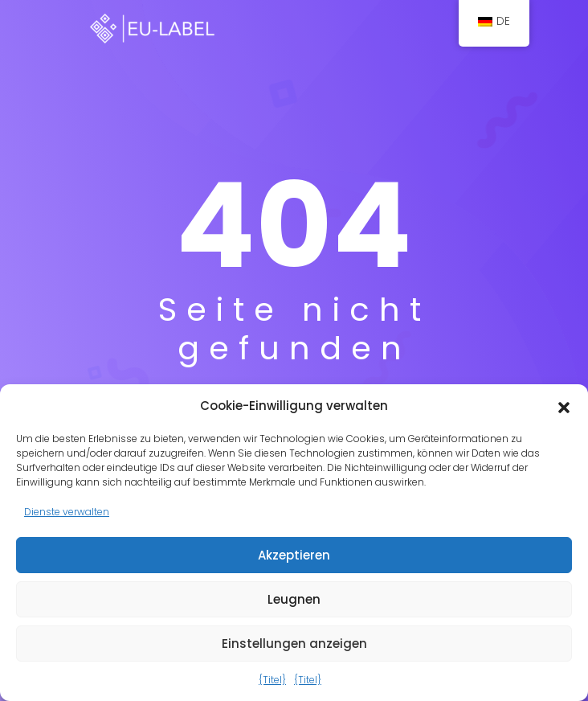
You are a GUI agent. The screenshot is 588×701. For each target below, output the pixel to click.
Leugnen (294, 599)
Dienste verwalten (67, 512)
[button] (564, 406)
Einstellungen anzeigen (294, 644)
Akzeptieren (294, 555)
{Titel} (272, 680)
